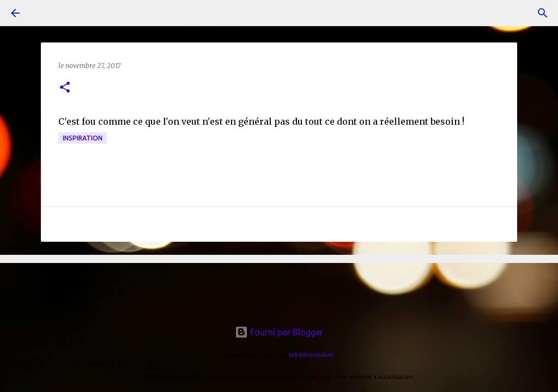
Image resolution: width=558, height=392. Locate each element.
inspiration (83, 138)
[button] (65, 88)
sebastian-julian (311, 354)
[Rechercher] (543, 13)
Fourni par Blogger (279, 332)
